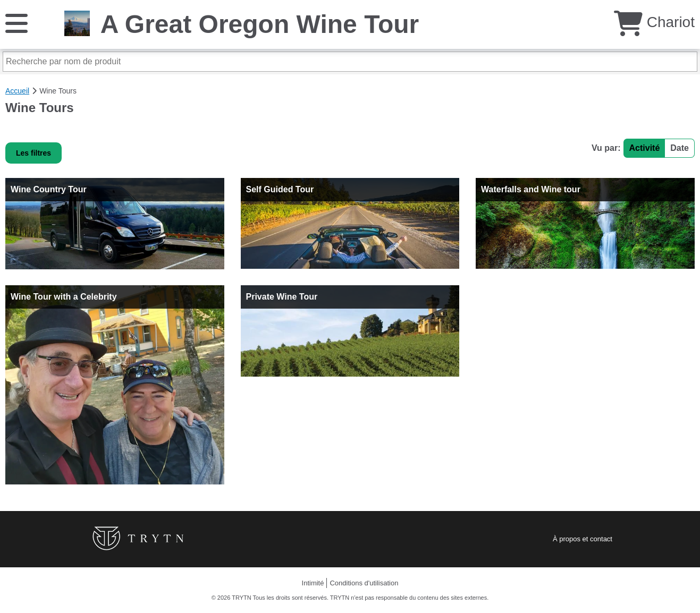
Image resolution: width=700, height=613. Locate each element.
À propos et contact (583, 539)
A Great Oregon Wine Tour (260, 24)
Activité (645, 148)
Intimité (313, 583)
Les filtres (33, 153)
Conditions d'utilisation (364, 583)
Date (680, 148)
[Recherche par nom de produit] (350, 62)
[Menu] (16, 23)
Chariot (654, 22)
